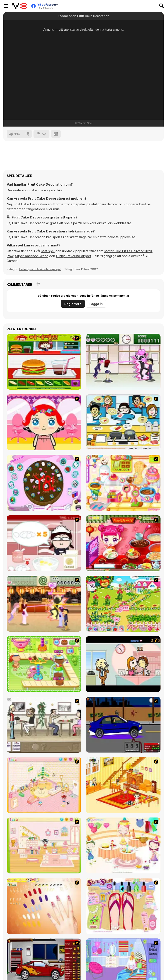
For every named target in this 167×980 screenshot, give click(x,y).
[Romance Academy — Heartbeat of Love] (123, 362)
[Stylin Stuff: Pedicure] (123, 906)
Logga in (96, 304)
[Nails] (44, 906)
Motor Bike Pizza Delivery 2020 (128, 251)
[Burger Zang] (44, 362)
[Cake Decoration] (44, 483)
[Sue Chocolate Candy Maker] (123, 483)
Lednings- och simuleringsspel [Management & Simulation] (40, 269)
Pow (10, 256)
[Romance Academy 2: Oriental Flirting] (44, 604)
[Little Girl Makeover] (44, 422)
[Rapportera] (41, 134)
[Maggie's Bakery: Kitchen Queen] (44, 543)
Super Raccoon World (32, 256)
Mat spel (48, 251)
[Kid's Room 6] (44, 845)
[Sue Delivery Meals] (123, 543)
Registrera (73, 304)
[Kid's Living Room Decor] (123, 785)
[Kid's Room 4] (44, 785)
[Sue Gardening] (123, 604)
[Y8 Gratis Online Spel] (20, 6)
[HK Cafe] (123, 422)
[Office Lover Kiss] (123, 664)
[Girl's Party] (123, 845)
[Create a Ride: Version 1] (123, 725)
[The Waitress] (44, 725)
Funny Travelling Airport (74, 256)
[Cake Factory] (44, 664)
